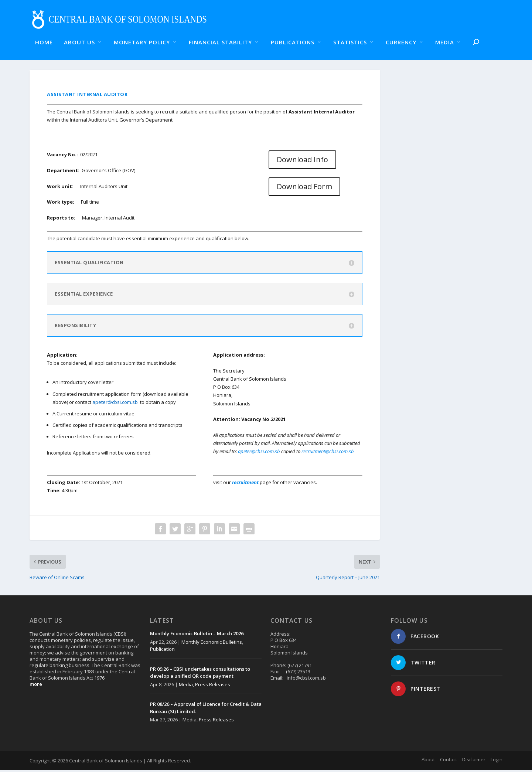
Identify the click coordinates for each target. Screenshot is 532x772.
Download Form (304, 188)
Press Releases (213, 686)
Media (186, 686)
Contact (449, 761)
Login (497, 761)
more (36, 686)
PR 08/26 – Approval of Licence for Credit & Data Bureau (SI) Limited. (206, 710)
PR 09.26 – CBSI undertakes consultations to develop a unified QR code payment (200, 674)
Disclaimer (474, 761)
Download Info (302, 161)
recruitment (246, 484)
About (428, 761)
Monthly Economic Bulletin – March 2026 (197, 635)
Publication (162, 651)
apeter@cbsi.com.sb (115, 404)
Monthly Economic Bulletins (212, 643)
